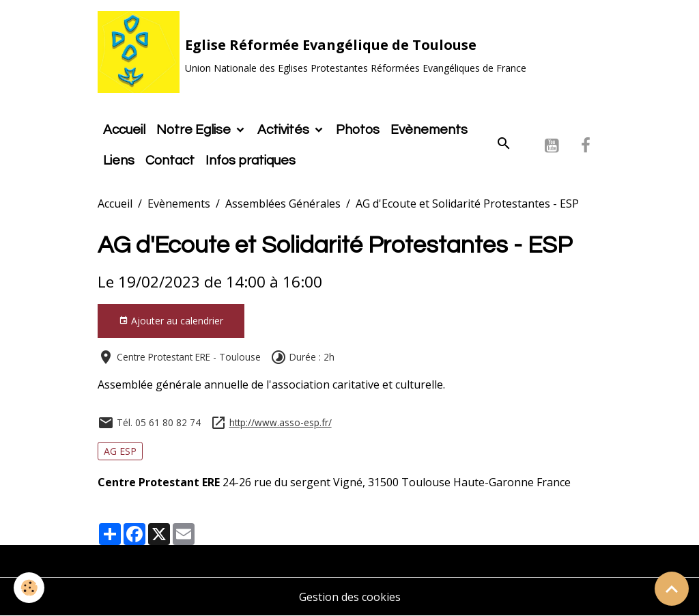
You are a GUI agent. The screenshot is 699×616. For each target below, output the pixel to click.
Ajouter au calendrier (171, 321)
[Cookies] (29, 588)
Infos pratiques (251, 160)
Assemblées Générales (283, 204)
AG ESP (120, 451)
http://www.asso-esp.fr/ (281, 422)
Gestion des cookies (350, 597)
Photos (358, 130)
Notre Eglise (195, 130)
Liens (119, 160)
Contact (170, 160)
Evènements (429, 130)
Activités (285, 130)
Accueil (124, 130)
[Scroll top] (672, 589)
